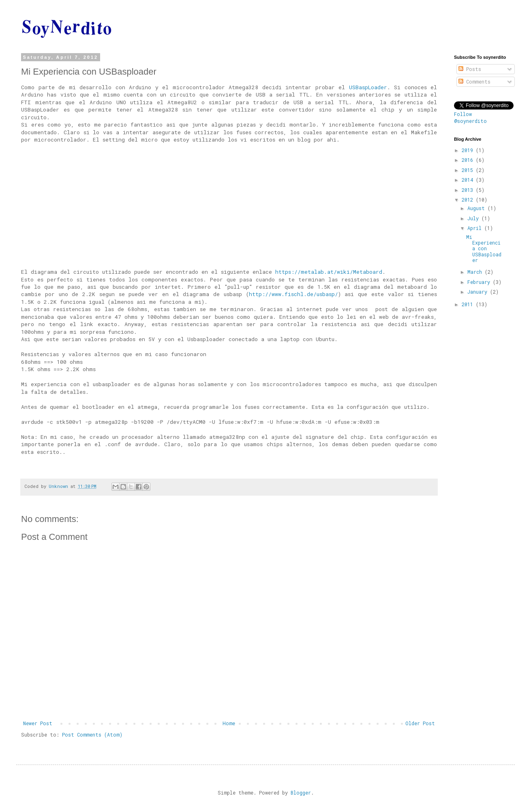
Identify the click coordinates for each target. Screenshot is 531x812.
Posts (470, 69)
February (480, 282)
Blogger (301, 793)
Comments (474, 82)
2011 (469, 304)
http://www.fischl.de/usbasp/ (293, 294)
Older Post (420, 723)
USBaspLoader (368, 87)
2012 (469, 200)
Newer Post (38, 723)
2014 (469, 180)
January (479, 292)
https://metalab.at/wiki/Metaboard (329, 272)
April (476, 228)
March (476, 272)
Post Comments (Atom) (92, 735)
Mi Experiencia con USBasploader (484, 249)
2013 (469, 190)
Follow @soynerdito (470, 117)
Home (229, 723)
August (477, 208)
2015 (469, 170)
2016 (469, 160)
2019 (469, 150)
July (474, 218)
